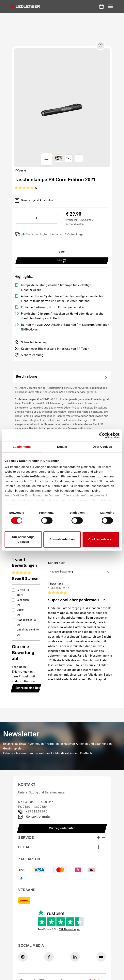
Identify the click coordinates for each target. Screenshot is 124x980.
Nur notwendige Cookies (23, 539)
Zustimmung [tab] (22, 447)
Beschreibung (62, 377)
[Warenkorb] (101, 6)
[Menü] (110, 6)
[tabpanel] (62, 377)
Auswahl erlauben (62, 539)
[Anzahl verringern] (19, 219)
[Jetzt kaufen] (62, 261)
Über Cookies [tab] (102, 447)
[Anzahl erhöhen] (54, 219)
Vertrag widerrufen (62, 829)
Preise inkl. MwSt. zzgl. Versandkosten (79, 222)
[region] (62, 108)
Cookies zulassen (101, 539)
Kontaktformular (38, 817)
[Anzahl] (36, 219)
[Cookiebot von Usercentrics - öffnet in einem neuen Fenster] (102, 435)
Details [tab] (62, 447)
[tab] (62, 377)
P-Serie (20, 171)
